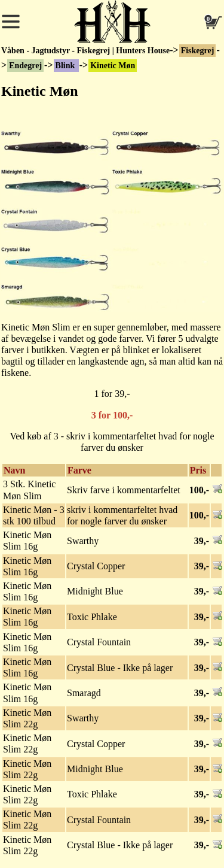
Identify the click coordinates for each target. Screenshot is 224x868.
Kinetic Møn (113, 66)
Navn (14, 470)
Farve (79, 470)
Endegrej (25, 66)
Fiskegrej (198, 51)
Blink (66, 66)
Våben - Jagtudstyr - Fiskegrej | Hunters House (85, 51)
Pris (198, 470)
